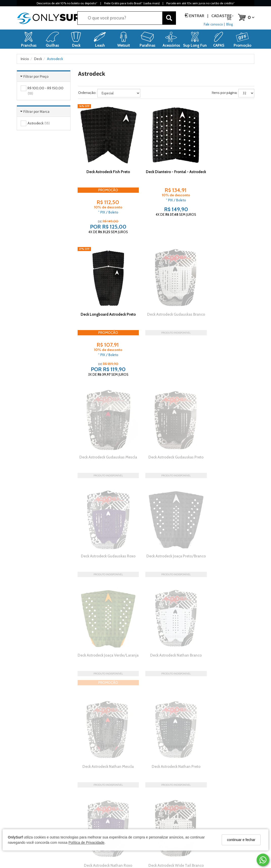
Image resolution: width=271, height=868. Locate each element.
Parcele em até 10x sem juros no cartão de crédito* (200, 3)
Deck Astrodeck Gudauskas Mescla (166, 301)
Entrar (197, 16)
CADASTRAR (225, 775)
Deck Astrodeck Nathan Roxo (105, 583)
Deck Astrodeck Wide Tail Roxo (227, 674)
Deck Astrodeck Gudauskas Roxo (105, 392)
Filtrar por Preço (36, 76)
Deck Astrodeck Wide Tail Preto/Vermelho (166, 677)
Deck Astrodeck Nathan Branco (105, 492)
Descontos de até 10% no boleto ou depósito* (67, 3)
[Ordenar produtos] (119, 93)
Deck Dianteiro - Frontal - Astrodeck (166, 166)
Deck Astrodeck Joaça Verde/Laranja (227, 392)
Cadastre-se (222, 17)
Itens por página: (225, 93)
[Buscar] (169, 18)
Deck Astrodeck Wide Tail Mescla (227, 586)
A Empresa (25, 806)
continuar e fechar (241, 840)
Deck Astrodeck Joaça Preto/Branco (166, 392)
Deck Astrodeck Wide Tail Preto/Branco (105, 677)
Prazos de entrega (92, 806)
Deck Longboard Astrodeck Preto (227, 166)
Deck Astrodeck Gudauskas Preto (227, 301)
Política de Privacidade (86, 843)
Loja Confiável (28, 814)
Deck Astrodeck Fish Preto (105, 164)
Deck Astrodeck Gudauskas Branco (105, 301)
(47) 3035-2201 (214, 822)
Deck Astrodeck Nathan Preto (227, 492)
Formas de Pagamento (96, 814)
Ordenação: (87, 93)
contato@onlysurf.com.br (223, 814)
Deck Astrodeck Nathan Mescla (166, 492)
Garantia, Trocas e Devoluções (102, 822)
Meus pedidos (150, 822)
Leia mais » (246, 746)
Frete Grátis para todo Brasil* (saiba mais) (132, 3)
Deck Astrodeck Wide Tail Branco (166, 586)
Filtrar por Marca (36, 111)
